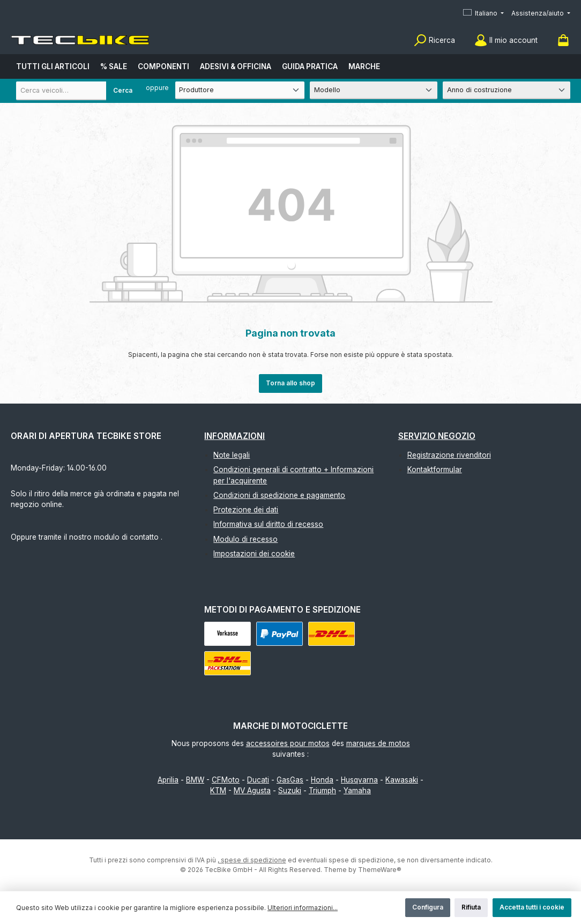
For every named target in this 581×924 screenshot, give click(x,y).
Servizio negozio (437, 436)
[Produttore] (240, 90)
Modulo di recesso (245, 539)
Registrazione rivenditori (449, 455)
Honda (322, 780)
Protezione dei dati (246, 510)
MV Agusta (252, 791)
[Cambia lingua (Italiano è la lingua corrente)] (483, 14)
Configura (428, 907)
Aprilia (168, 780)
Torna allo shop (290, 383)
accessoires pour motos (288, 743)
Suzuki (290, 791)
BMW (195, 780)
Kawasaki (402, 780)
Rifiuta (471, 907)
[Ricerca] (434, 40)
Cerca (123, 90)
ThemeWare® (380, 870)
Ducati (258, 780)
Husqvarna (359, 780)
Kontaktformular (435, 470)
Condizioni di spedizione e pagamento (279, 495)
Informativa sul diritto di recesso (268, 524)
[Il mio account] (506, 40)
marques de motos (378, 743)
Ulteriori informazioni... (303, 908)
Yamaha (357, 791)
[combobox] (78, 91)
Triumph (322, 791)
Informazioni (234, 436)
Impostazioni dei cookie (254, 554)
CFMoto (226, 780)
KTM (218, 791)
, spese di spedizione (252, 860)
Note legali (232, 455)
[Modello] (374, 90)
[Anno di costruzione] (506, 90)
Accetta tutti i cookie (532, 907)
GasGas (290, 780)
